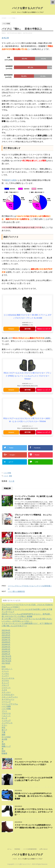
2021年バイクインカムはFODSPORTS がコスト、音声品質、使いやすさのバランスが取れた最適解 (34, 796)
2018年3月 (6, 649)
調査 (10, 476)
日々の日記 (6, 737)
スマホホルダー (8, 695)
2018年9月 (6, 637)
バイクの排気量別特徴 (30, 849)
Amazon (11, 329)
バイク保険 (6, 706)
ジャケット (6, 688)
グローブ (5, 685)
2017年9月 (6, 663)
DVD (4, 667)
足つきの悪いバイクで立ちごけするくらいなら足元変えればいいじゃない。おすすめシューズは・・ (34, 812)
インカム (5, 673)
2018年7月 (6, 640)
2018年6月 (6, 642)
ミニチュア (6, 720)
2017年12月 (6, 656)
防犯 (3, 751)
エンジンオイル (8, 678)
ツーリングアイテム (10, 704)
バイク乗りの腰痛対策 (16, 591)
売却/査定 (17, 849)
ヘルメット (6, 716)
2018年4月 (6, 647)
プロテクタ (6, 713)
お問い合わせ (44, 849)
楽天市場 (27, 329)
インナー (5, 676)
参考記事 (5, 38)
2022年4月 (6, 630)
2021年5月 (6, 635)
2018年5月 (6, 644)
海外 (3, 744)
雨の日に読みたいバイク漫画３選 (28, 533)
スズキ (4, 690)
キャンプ (5, 683)
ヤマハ (4, 725)
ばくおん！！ (7, 669)
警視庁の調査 (11, 180)
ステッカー (6, 692)
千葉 (3, 732)
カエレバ (31, 323)
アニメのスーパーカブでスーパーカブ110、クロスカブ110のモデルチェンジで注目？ (33, 550)
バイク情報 (7, 473)
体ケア (4, 730)
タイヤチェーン (8, 699)
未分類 (4, 739)
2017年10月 (6, 661)
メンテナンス (7, 723)
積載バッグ (6, 746)
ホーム (9, 849)
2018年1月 (6, 654)
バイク (6, 476)
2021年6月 (6, 633)
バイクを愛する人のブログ (27, 8)
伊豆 (3, 728)
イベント (5, 671)
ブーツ (4, 711)
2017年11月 (6, 659)
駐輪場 (4, 753)
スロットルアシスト (10, 697)
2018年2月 (6, 652)
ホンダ (4, 718)
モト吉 (12, 481)
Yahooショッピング (44, 329)
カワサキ (5, 681)
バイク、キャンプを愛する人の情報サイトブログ (27, 859)
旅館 (3, 735)
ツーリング (6, 702)
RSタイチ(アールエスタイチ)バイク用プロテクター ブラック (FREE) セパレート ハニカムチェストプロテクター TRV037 (27, 376)
